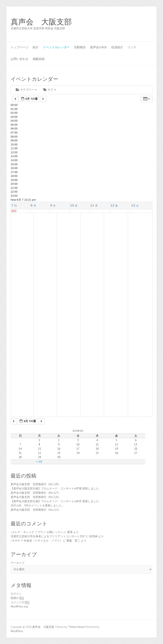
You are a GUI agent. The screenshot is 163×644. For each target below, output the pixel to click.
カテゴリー (26, 90)
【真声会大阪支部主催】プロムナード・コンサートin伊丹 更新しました (55, 501)
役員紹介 (117, 47)
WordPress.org (19, 606)
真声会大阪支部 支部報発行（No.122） (36, 510)
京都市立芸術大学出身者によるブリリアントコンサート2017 (48, 536)
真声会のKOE (98, 47)
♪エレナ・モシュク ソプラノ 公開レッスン (37, 532)
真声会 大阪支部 (41, 22)
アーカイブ (18, 563)
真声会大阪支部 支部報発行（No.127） (36, 493)
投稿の (17, 598)
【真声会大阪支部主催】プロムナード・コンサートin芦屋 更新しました (55, 488)
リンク (132, 47)
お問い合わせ (20, 59)
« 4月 (39, 462)
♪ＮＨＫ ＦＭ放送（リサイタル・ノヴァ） (37, 541)
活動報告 (80, 47)
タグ (49, 90)
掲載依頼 (39, 59)
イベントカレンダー (56, 47)
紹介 (36, 47)
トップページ (20, 47)
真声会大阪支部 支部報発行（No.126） (36, 497)
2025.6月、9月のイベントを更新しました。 (37, 505)
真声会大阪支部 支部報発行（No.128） (36, 484)
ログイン (16, 594)
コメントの (20, 602)
